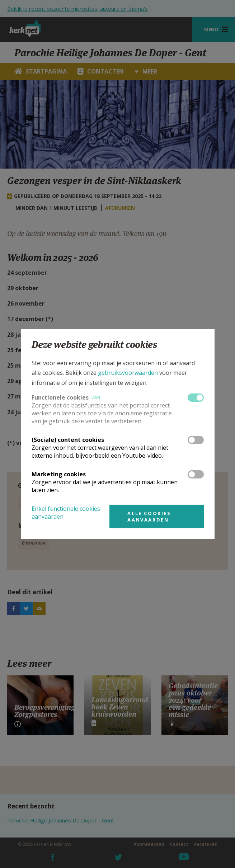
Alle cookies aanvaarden (149, 516)
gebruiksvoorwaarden (128, 373)
